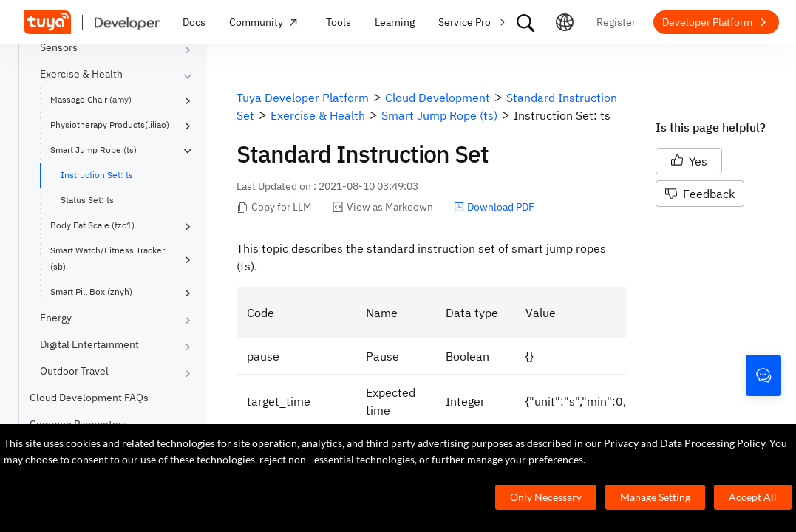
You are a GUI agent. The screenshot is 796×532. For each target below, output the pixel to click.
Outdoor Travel (74, 371)
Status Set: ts (87, 200)
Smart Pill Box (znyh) (91, 291)
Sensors (59, 47)
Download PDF (494, 207)
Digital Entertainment (89, 344)
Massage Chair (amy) (91, 99)
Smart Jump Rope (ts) (93, 150)
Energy (56, 318)
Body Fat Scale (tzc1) (92, 225)
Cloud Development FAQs (89, 398)
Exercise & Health (81, 74)
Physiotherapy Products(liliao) (110, 125)
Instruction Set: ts (97, 175)
